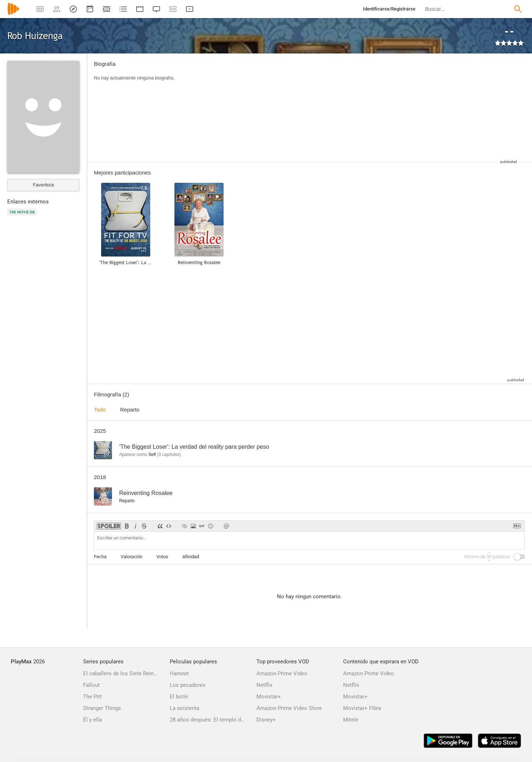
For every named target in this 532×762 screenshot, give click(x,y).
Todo (100, 410)
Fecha (100, 557)
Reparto (130, 410)
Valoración (131, 557)
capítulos (169, 455)
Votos (162, 557)
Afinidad (191, 557)
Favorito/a (43, 185)
